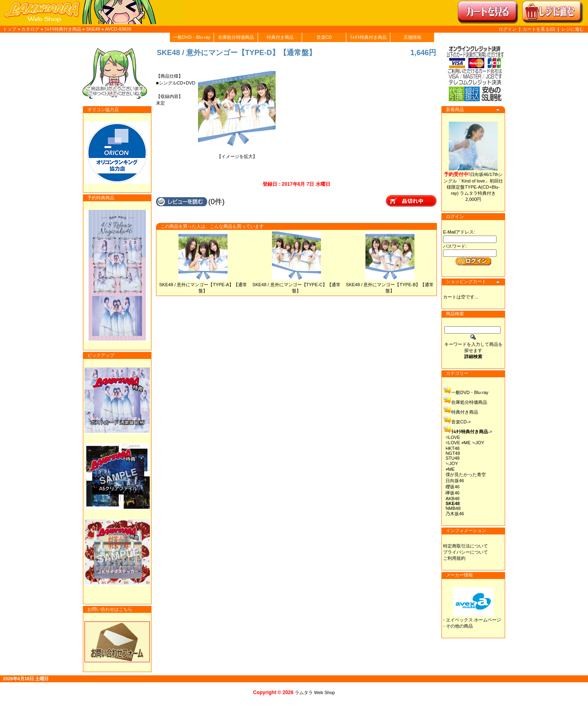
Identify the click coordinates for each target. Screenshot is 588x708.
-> (472, 432)
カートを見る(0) (540, 29)
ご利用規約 (454, 558)
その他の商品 (459, 626)
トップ (10, 29)
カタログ (30, 29)
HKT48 (452, 448)
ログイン (508, 29)
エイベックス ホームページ (473, 620)
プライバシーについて (465, 552)
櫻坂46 (452, 487)
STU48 (452, 458)
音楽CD (324, 37)
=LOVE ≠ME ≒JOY (465, 443)
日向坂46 (455, 481)
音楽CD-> (461, 422)
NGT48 (453, 453)
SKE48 (93, 29)
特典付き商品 (280, 37)
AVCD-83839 (118, 29)
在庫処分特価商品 (236, 37)
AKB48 (452, 499)
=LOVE (453, 437)
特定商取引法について (465, 546)
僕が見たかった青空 (466, 474)
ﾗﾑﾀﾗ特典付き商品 (63, 29)
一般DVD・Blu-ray (192, 37)
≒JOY (452, 463)
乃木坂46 (455, 514)
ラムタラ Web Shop (315, 692)
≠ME (450, 469)
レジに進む (573, 29)
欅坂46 (452, 493)
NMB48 (453, 508)
